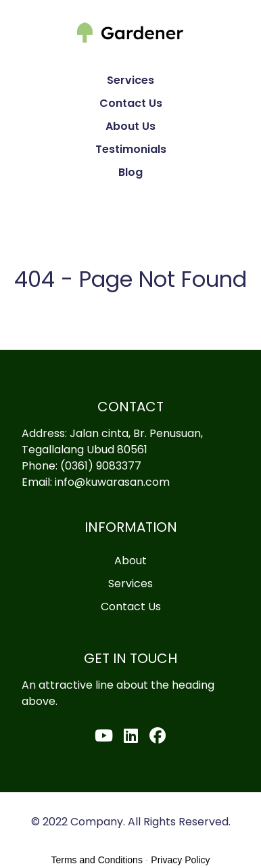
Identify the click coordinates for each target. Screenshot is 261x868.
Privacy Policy (180, 860)
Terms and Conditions (97, 860)
